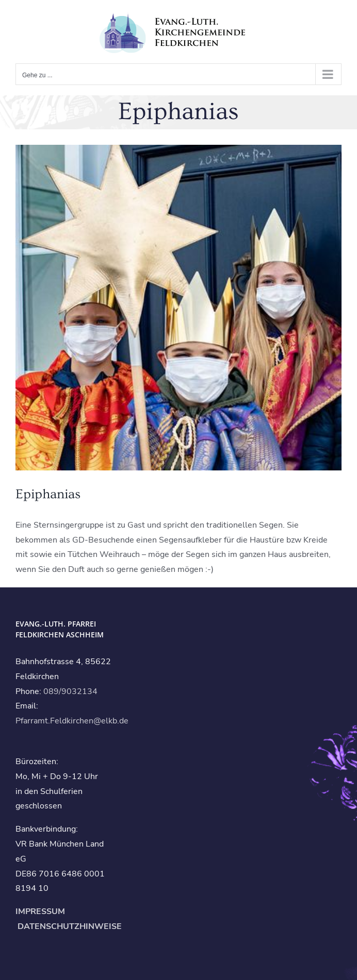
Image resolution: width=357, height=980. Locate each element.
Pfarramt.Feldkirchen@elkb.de (72, 721)
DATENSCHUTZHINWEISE (69, 926)
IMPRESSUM (40, 911)
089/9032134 (70, 691)
